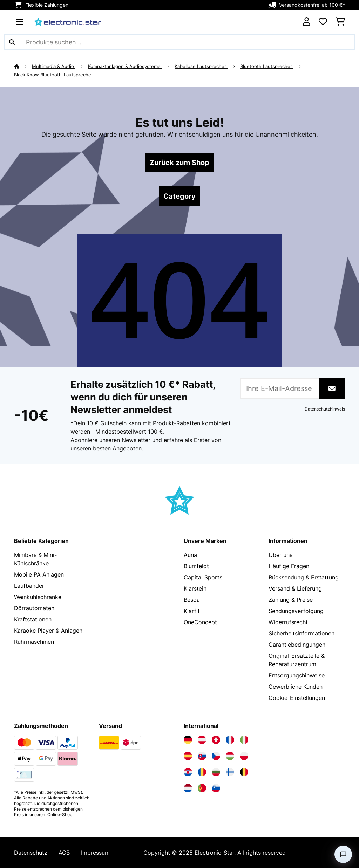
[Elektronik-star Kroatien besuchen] (188, 772)
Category (179, 196)
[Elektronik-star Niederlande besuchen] (188, 788)
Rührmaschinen (34, 642)
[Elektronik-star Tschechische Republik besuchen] (216, 756)
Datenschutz (31, 853)
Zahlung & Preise (291, 600)
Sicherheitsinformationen (302, 633)
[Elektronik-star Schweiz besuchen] (216, 740)
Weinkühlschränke (38, 597)
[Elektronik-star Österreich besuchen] (202, 740)
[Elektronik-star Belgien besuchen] (244, 772)
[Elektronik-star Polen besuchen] (244, 756)
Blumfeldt (196, 566)
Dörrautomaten (34, 608)
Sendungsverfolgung (296, 611)
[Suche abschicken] (12, 42)
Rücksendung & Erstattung (304, 577)
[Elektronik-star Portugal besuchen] (202, 788)
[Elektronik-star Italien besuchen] (244, 740)
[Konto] (307, 22)
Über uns (280, 555)
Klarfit (192, 611)
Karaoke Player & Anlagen (48, 631)
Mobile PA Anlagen (39, 574)
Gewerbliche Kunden (296, 687)
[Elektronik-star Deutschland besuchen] (188, 740)
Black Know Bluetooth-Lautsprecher (53, 75)
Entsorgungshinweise (297, 675)
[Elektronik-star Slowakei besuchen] (202, 756)
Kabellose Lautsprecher (201, 66)
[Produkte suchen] (179, 42)
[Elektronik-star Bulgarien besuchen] (216, 772)
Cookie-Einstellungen (297, 698)
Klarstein (195, 588)
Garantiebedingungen (297, 645)
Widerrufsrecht (288, 622)
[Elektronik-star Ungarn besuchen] (230, 756)
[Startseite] (23, 66)
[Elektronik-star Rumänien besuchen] (202, 772)
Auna (190, 555)
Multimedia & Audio (54, 66)
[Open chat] (343, 854)
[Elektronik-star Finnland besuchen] (230, 772)
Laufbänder (29, 586)
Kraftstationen (33, 619)
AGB (64, 853)
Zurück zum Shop (179, 163)
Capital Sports (203, 577)
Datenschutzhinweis (325, 409)
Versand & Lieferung (295, 588)
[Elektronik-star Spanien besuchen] (188, 756)
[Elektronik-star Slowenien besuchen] (216, 788)
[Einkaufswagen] (340, 22)
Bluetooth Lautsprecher (267, 66)
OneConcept (200, 622)
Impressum (95, 853)
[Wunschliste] (323, 22)
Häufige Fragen (289, 566)
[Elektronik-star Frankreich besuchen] (230, 740)
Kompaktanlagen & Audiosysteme (125, 66)
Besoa (192, 600)
